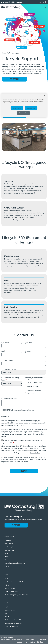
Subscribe (16, 525)
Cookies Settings (23, 113)
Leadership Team (10, 547)
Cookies (3, 640)
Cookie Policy (35, 453)
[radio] (35, 382)
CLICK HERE (6, 410)
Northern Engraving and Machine (16, 595)
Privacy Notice (9, 451)
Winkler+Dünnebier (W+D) (14, 582)
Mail (6, 613)
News (6, 553)
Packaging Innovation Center (15, 563)
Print (6, 607)
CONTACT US (14, 79)
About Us (8, 540)
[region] (24, 105)
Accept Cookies (31, 108)
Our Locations (9, 550)
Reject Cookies (17, 108)
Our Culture (9, 544)
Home (4, 53)
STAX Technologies (11, 592)
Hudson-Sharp (10, 588)
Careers (41, 2)
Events (7, 557)
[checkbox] (35, 388)
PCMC (7, 579)
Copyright (13, 640)
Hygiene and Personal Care (14, 620)
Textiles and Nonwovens (13, 623)
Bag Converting (10, 610)
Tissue (7, 617)
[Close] (44, 96)
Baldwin (7, 585)
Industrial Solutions (11, 626)
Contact (7, 566)
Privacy (8, 640)
